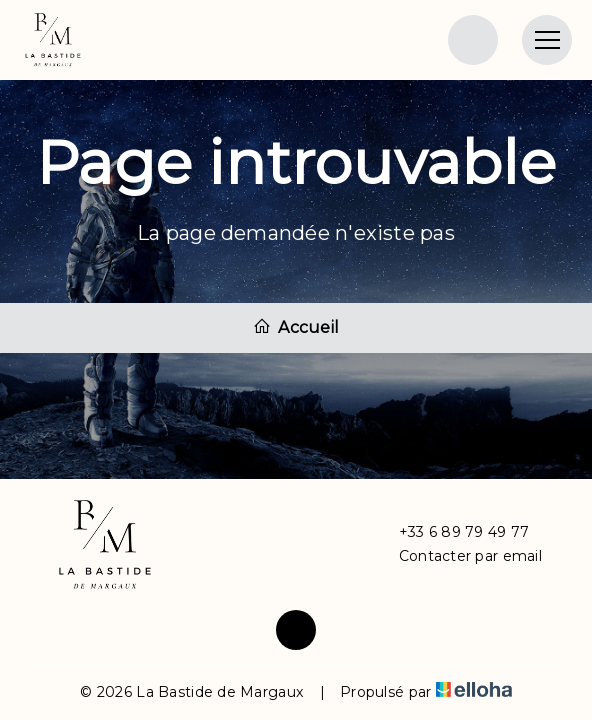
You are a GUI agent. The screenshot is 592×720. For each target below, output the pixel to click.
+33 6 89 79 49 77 (453, 532)
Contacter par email (459, 556)
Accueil (296, 327)
